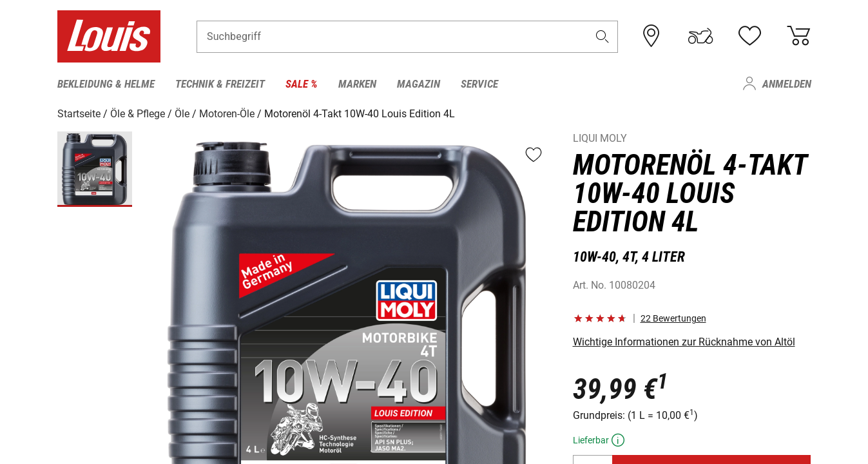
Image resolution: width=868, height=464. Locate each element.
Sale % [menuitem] (302, 84)
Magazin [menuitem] (419, 84)
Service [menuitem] (479, 84)
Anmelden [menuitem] (787, 84)
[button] (602, 36)
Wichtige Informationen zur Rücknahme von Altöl (684, 342)
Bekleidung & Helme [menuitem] (106, 84)
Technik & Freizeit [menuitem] (220, 84)
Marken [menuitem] (357, 84)
